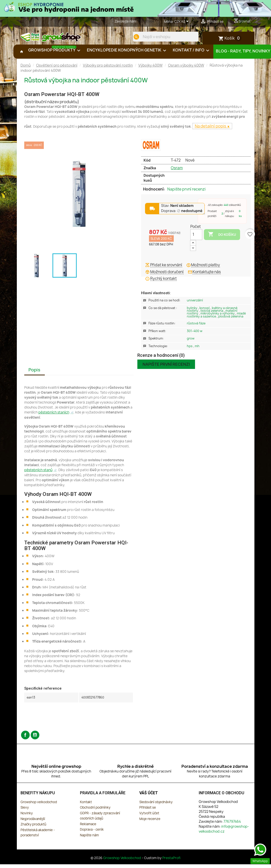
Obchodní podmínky (95, 811)
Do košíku (222, 238)
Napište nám (89, 839)
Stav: (177, 210)
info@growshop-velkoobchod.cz (224, 833)
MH (197, 350)
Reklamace (88, 828)
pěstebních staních (54, 416)
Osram (177, 172)
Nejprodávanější (33, 823)
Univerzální (195, 304)
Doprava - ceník (92, 833)
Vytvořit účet (149, 817)
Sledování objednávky (156, 806)
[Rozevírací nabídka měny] (182, 22)
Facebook (25, 739)
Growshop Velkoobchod (123, 862)
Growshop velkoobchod (39, 806)
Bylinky (192, 312)
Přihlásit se (148, 811)
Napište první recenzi (186, 193)
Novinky (27, 817)
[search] (132, 37)
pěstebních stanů (38, 474)
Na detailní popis (211, 130)
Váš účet (149, 797)
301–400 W (195, 335)
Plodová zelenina (231, 320)
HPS (190, 350)
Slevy (25, 811)
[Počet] (196, 239)
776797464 (146, 21)
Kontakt (86, 806)
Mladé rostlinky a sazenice (216, 319)
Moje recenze (150, 823)
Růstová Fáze (196, 327)
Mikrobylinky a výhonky (218, 317)
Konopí (205, 312)
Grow (191, 342)
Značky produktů (33, 828)
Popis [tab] (34, 374)
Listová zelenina (212, 315)
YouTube (35, 739)
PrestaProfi (171, 862)
